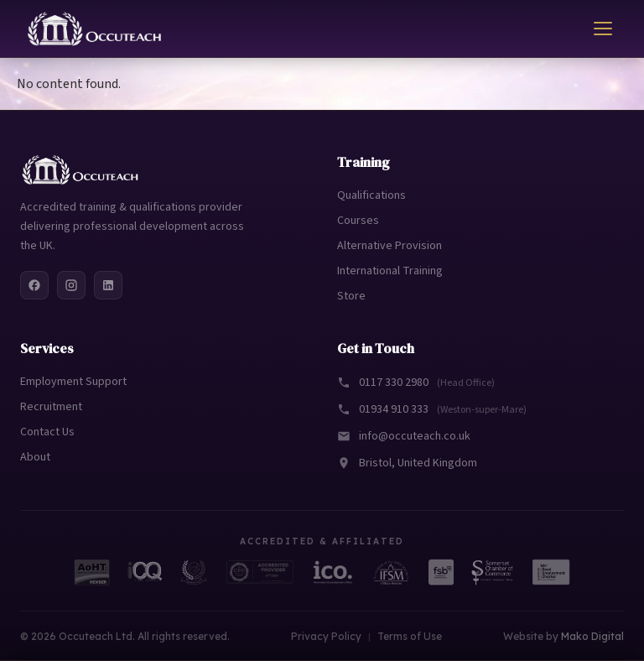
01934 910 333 (432, 409)
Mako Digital (592, 636)
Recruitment (51, 407)
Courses (358, 221)
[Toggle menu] (603, 29)
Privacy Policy (326, 636)
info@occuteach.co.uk (404, 436)
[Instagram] (71, 285)
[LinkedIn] (108, 285)
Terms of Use (410, 636)
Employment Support (73, 382)
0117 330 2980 (416, 383)
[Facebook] (34, 285)
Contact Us (47, 432)
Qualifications (371, 195)
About (35, 457)
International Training (390, 271)
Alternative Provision (390, 246)
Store (351, 296)
